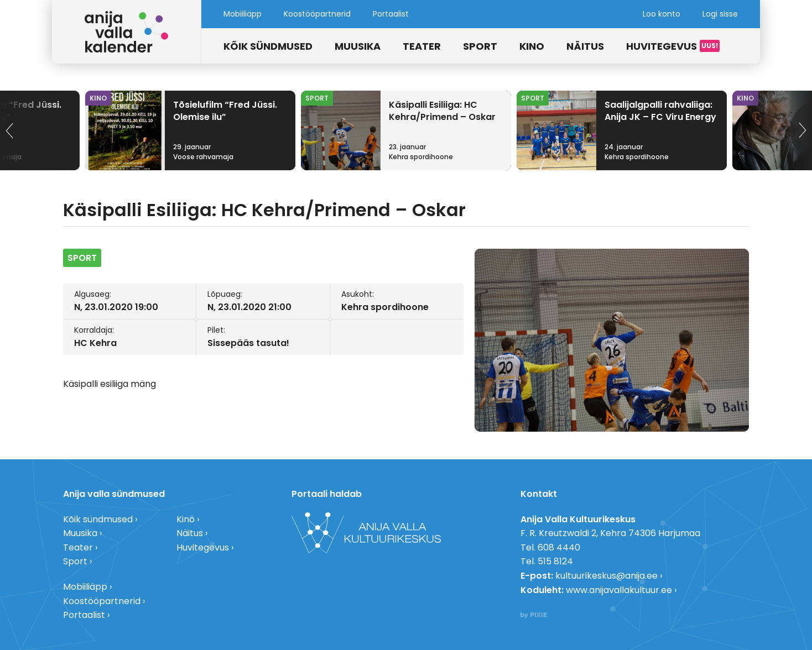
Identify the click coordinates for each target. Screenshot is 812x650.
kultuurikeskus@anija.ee (607, 576)
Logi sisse (720, 14)
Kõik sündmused (268, 46)
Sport (480, 46)
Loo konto (662, 14)
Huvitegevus (662, 46)
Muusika (358, 46)
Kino (532, 46)
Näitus (585, 46)
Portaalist (391, 14)
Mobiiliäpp (243, 14)
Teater (422, 46)
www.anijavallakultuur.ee (619, 590)
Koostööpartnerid (317, 14)
